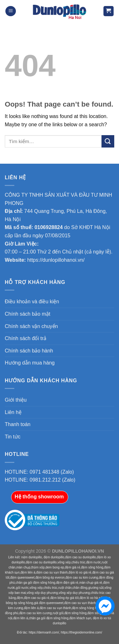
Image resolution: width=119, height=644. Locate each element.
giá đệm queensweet (49, 603)
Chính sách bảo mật (27, 314)
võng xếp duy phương (42, 593)
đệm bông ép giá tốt (65, 598)
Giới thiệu (16, 400)
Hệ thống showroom (39, 497)
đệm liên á (28, 572)
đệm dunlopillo (54, 557)
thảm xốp (38, 567)
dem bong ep (55, 567)
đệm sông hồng (92, 567)
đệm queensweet (22, 578)
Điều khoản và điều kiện (32, 302)
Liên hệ (13, 412)
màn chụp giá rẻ (91, 583)
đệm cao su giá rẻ (36, 598)
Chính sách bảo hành (29, 351)
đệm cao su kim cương (82, 578)
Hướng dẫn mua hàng (30, 363)
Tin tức (13, 437)
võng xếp (64, 562)
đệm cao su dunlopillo (80, 557)
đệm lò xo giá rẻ (80, 572)
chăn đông (80, 588)
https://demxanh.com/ (44, 632)
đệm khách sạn (80, 618)
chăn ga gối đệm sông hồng (35, 583)
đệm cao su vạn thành (52, 572)
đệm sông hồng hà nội (88, 608)
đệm (20, 598)
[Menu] (11, 11)
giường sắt (96, 588)
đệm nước (94, 562)
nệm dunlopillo (32, 557)
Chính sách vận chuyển (31, 326)
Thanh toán (18, 424)
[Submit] (108, 141)
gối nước (22, 588)
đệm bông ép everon (50, 578)
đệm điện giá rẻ (67, 583)
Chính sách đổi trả (26, 338)
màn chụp (23, 567)
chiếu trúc (78, 562)
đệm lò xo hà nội (91, 598)
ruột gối (58, 613)
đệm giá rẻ (73, 567)
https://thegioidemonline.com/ (82, 632)
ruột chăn (65, 588)
